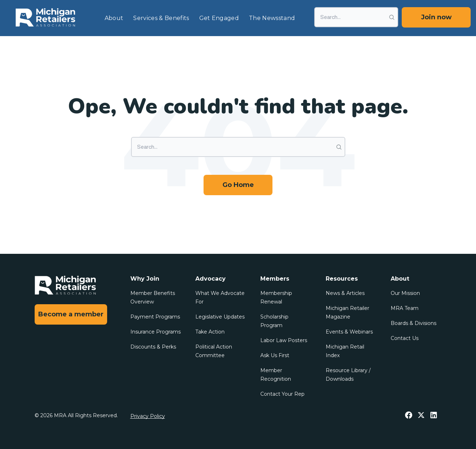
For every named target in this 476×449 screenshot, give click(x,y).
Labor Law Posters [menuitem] (284, 340)
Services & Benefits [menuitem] (161, 18)
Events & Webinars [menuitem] (349, 332)
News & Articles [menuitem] (345, 293)
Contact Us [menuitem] (405, 338)
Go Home (238, 185)
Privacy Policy (148, 416)
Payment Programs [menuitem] (155, 317)
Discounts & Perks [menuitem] (153, 347)
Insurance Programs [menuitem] (156, 332)
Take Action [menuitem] (210, 332)
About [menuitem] (114, 18)
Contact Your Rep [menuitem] (282, 394)
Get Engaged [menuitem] (219, 18)
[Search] (356, 17)
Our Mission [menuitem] (405, 293)
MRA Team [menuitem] (405, 308)
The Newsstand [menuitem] (272, 18)
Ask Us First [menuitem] (275, 355)
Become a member (71, 314)
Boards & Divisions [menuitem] (414, 323)
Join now (436, 17)
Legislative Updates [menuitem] (220, 317)
